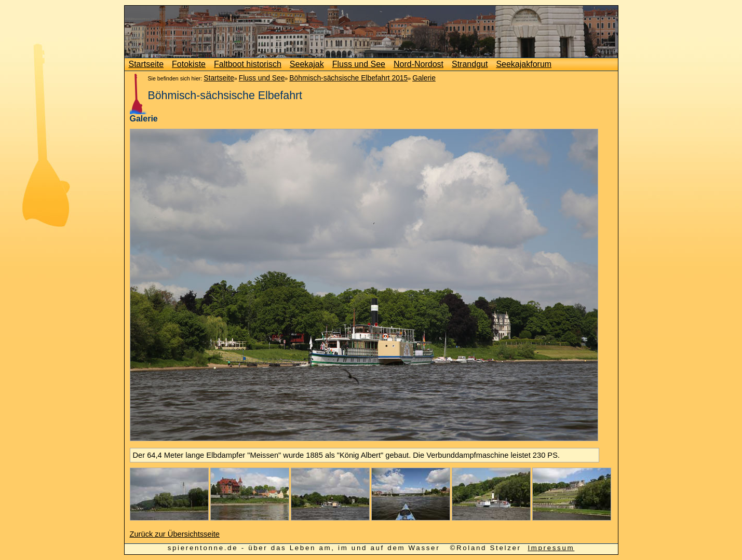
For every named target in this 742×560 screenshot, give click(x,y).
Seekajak (307, 64)
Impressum (551, 548)
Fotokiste (189, 64)
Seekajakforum (524, 64)
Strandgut (470, 64)
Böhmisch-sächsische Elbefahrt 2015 (348, 78)
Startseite (146, 64)
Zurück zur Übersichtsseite (175, 534)
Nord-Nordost (419, 64)
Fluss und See (359, 64)
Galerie (424, 78)
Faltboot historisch (248, 64)
